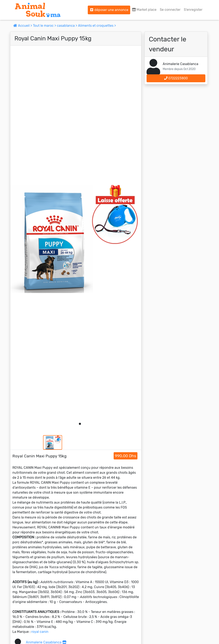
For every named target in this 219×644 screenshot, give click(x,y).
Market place (144, 10)
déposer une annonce (109, 10)
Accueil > (23, 26)
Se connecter (170, 10)
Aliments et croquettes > (97, 26)
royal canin (40, 632)
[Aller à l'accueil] (38, 10)
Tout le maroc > (45, 26)
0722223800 (176, 78)
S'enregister (193, 10)
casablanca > (67, 26)
